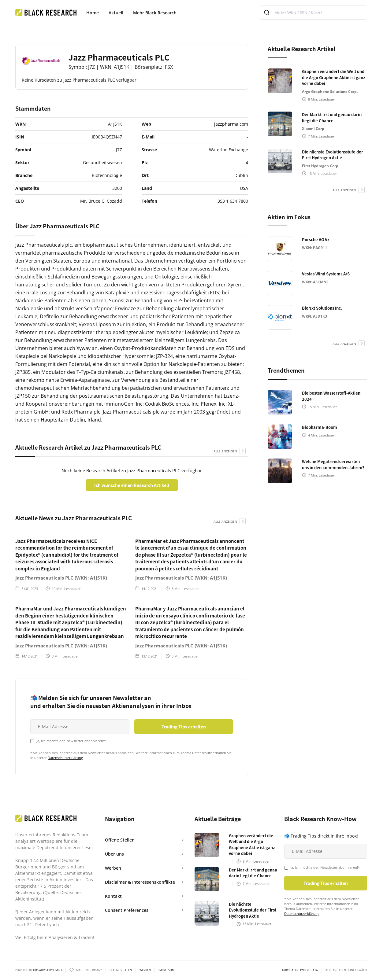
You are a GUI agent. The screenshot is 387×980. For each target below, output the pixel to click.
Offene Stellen (121, 970)
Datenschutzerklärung (65, 758)
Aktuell (116, 13)
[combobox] (314, 13)
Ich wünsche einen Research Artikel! (132, 485)
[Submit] (268, 13)
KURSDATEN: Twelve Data (300, 970)
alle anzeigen (225, 451)
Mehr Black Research (155, 13)
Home (93, 13)
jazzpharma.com (231, 124)
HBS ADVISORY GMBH (47, 970)
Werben (145, 970)
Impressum (166, 970)
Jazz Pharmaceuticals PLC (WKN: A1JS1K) (61, 578)
